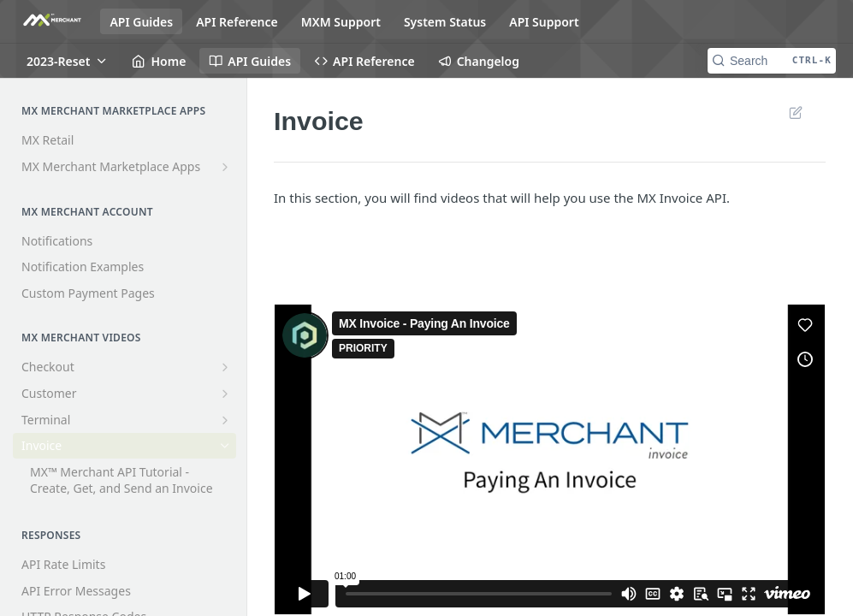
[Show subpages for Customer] (225, 394)
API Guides (141, 22)
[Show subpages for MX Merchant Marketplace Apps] (225, 167)
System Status (445, 22)
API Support (544, 22)
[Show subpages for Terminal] (225, 420)
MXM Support (341, 22)
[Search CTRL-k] (772, 61)
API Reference (237, 22)
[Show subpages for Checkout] (225, 367)
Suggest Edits (795, 112)
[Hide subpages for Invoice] (225, 446)
